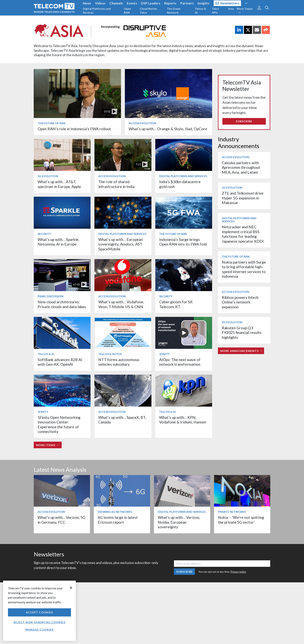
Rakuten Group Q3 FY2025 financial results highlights (242, 333)
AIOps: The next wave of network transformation (180, 362)
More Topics (245, 10)
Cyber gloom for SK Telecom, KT (176, 304)
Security (44, 234)
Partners (187, 3)
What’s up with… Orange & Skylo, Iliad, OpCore (168, 129)
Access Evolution (142, 123)
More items (48, 445)
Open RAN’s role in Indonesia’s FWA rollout (74, 129)
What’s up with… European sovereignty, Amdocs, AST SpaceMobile (120, 244)
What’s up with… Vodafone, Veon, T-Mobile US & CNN (121, 304)
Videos (100, 3)
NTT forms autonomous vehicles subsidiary (119, 362)
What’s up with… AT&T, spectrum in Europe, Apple (59, 184)
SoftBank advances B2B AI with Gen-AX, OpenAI (60, 362)
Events (132, 3)
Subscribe (244, 121)
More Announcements (241, 351)
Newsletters (228, 3)
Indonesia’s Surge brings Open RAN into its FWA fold (183, 242)
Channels (116, 3)
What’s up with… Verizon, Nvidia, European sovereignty (179, 522)
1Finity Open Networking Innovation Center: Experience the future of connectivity (59, 424)
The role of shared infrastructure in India (116, 184)
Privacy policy (238, 572)
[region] (39, 611)
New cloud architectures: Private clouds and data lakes (62, 304)
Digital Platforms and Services (97, 11)
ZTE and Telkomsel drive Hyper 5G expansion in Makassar (243, 198)
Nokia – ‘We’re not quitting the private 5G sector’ (241, 520)
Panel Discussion (51, 296)
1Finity (164, 354)
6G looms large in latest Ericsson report (118, 520)
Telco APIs (215, 11)
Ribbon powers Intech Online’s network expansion (240, 302)
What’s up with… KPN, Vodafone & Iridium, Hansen (183, 420)
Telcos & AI (200, 11)
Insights (203, 3)
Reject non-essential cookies (39, 622)
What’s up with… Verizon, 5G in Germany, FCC (61, 520)
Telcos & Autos (110, 354)
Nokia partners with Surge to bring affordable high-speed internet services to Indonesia (244, 269)
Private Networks (232, 512)
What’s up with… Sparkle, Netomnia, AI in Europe (58, 242)
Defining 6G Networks (115, 512)
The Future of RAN (51, 123)
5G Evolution (48, 176)
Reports (170, 3)
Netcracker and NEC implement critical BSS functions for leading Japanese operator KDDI (243, 234)
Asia (231, 9)
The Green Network (174, 11)
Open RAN (127, 11)
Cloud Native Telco (148, 11)
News (87, 3)
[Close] (71, 588)
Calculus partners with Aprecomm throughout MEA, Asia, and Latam (241, 167)
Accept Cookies (40, 612)
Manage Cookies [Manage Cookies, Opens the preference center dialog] (40, 630)
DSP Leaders (151, 3)
